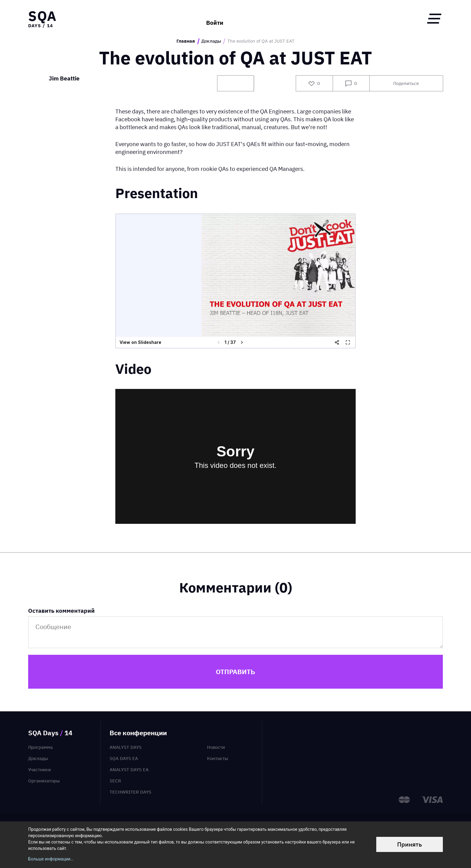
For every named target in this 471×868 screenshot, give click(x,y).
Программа (40, 747)
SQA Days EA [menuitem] (124, 758)
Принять (410, 844)
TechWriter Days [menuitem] (130, 792)
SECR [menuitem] (115, 781)
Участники (40, 770)
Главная (186, 41)
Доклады (211, 41)
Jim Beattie (64, 79)
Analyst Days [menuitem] (126, 747)
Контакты (217, 758)
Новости (216, 747)
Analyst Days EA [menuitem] (129, 770)
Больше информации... (51, 859)
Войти (215, 19)
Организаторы (44, 781)
